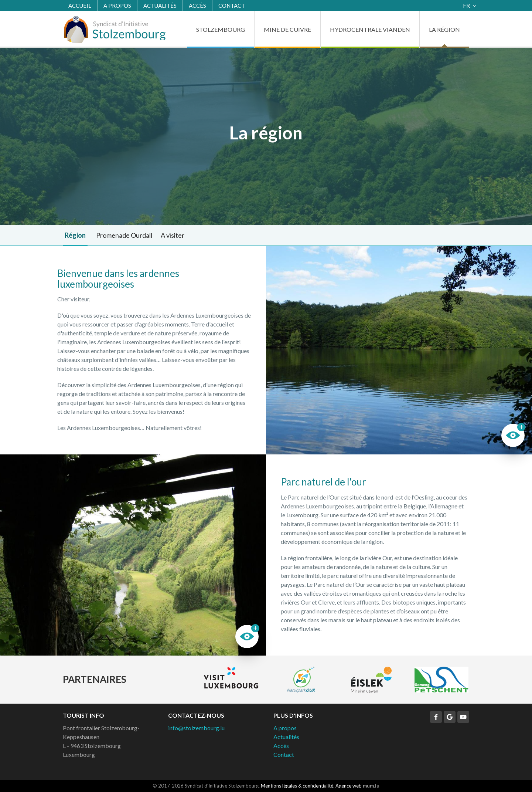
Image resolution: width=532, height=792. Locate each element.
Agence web (349, 786)
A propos (117, 6)
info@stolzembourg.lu (196, 728)
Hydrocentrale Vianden (370, 29)
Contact (232, 6)
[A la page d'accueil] (115, 30)
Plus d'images (399, 350)
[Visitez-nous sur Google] (450, 717)
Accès (197, 6)
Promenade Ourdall (124, 235)
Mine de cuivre (287, 29)
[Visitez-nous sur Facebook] (436, 717)
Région (75, 235)
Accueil (80, 6)
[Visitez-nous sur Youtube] (463, 717)
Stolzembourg (221, 29)
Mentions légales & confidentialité (297, 786)
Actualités (160, 6)
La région (444, 29)
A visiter (173, 235)
